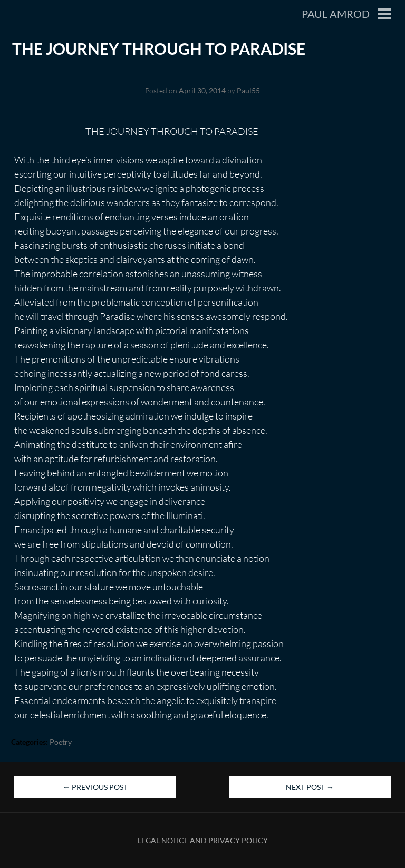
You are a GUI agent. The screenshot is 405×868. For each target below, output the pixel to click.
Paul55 (248, 90)
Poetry (61, 742)
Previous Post (95, 787)
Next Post (310, 787)
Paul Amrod (336, 14)
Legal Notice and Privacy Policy (203, 840)
